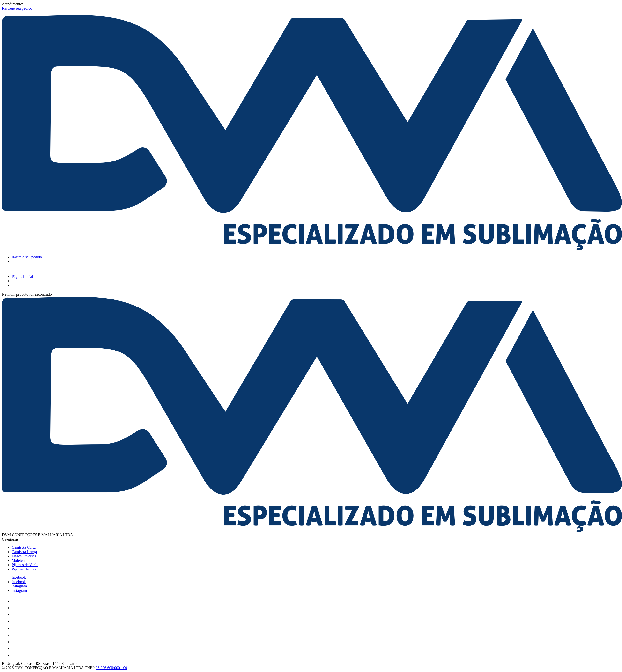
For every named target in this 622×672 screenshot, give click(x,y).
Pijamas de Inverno (27, 569)
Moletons (19, 560)
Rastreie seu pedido (17, 8)
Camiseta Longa (24, 552)
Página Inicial (22, 276)
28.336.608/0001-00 (111, 668)
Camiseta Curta (24, 547)
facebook (19, 577)
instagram (19, 586)
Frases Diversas (24, 556)
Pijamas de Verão (25, 565)
